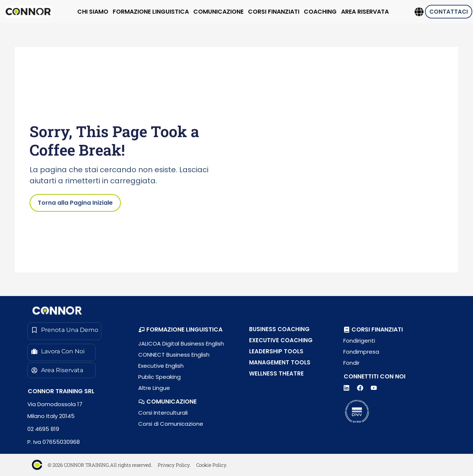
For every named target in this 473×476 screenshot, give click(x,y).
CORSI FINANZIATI (274, 12)
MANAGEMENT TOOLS (280, 362)
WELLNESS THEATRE (276, 373)
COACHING (320, 12)
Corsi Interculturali (163, 413)
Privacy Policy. (174, 465)
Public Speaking (159, 377)
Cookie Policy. (212, 465)
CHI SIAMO (93, 12)
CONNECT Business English (174, 355)
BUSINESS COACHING (279, 329)
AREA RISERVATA (365, 12)
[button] (181, 330)
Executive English (161, 366)
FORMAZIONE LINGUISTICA (151, 12)
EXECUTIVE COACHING (281, 340)
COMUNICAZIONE (218, 12)
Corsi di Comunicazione (171, 424)
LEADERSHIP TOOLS (276, 351)
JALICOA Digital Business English (181, 344)
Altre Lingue (154, 388)
